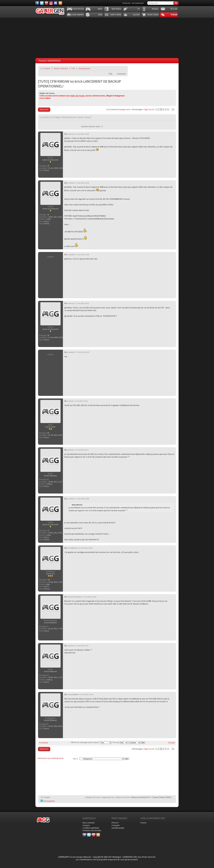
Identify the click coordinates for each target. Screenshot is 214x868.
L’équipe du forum (93, 797)
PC (139, 9)
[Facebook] (37, 3)
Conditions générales (91, 828)
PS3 (73, 68)
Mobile (155, 9)
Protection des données (92, 831)
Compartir (116, 825)
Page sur (149, 109)
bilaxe (71, 450)
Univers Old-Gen (61, 68)
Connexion (121, 74)
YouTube (94, 834)
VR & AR (174, 9)
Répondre (44, 110)
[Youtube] (46, 3)
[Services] (60, 3)
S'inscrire (127, 3)
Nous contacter (89, 823)
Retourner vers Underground (51, 758)
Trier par (120, 742)
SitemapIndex (48, 801)
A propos (86, 825)
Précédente (44, 743)
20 (173, 109)
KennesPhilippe (75, 597)
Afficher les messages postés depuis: (91, 742)
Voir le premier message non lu (118, 109)
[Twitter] (42, 3)
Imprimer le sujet (117, 68)
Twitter (89, 834)
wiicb (71, 401)
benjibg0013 (74, 694)
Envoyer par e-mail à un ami (123, 68)
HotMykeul (73, 548)
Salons (136, 15)
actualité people (118, 828)
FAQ (110, 74)
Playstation (78, 9)
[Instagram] (51, 3)
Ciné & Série (116, 15)
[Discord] (56, 3)
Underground (84, 68)
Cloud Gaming (77, 15)
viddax (72, 183)
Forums (47, 68)
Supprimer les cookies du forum (116, 797)
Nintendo (116, 9)
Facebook (84, 834)
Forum (174, 15)
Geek (100, 15)
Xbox (100, 9)
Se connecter (138, 3)
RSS (98, 834)
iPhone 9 (115, 823)
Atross (71, 134)
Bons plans (153, 15)
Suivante (172, 743)
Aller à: (75, 759)
